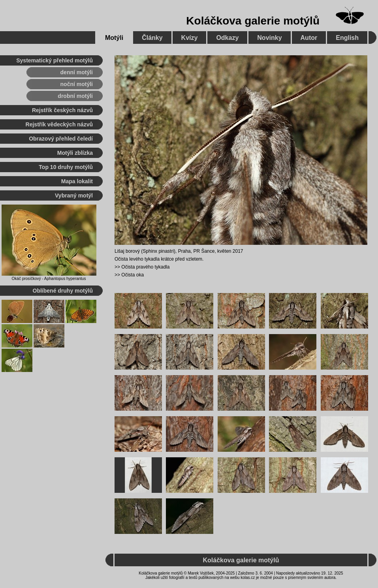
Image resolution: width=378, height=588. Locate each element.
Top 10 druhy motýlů (66, 167)
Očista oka (133, 275)
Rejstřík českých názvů (62, 110)
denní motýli (77, 72)
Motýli (114, 38)
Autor (309, 38)
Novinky (269, 38)
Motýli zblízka (75, 153)
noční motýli (77, 84)
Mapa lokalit (77, 181)
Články (152, 38)
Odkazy (227, 38)
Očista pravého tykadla (145, 267)
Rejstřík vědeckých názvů (59, 124)
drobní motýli (75, 96)
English (347, 38)
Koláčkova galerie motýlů (253, 21)
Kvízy (190, 38)
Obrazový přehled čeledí (61, 139)
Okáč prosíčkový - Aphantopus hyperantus (49, 279)
